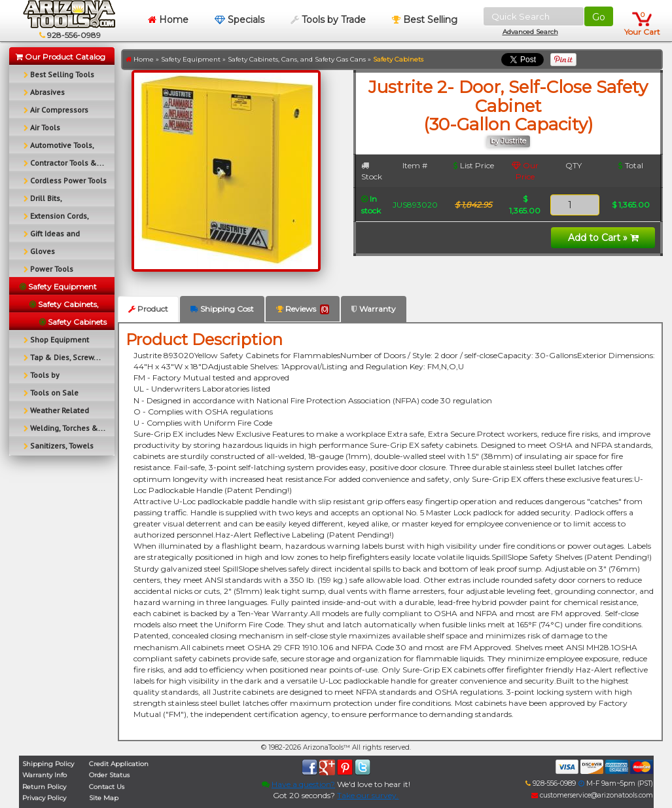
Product (148, 309)
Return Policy (44, 787)
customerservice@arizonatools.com (592, 795)
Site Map (104, 798)
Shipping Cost (222, 309)
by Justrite (508, 141)
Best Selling (425, 20)
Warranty (374, 309)
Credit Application (119, 764)
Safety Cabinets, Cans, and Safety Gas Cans (297, 59)
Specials (239, 20)
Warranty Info (44, 775)
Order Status (109, 775)
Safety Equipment (191, 59)
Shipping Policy (48, 764)
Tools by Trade (328, 20)
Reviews (303, 309)
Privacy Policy (44, 798)
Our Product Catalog (61, 57)
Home (168, 20)
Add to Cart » (603, 238)
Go (599, 17)
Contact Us (107, 787)
